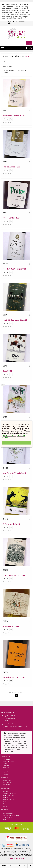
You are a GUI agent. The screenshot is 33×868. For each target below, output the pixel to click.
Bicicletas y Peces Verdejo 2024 (16, 459)
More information (10, 435)
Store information (8, 744)
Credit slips (6, 780)
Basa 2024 (7, 408)
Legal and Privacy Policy (10, 808)
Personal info (7, 774)
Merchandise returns (9, 776)
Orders (5, 778)
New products (7, 789)
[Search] (16, 43)
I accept (16, 443)
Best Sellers (6, 791)
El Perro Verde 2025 (11, 561)
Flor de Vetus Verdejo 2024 (14, 306)
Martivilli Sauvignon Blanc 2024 (16, 357)
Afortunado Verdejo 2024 (14, 153)
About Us (6, 812)
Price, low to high (16, 66)
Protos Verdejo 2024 (12, 255)
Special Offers (7, 787)
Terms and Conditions (9, 810)
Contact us (13, 24)
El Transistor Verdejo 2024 (14, 612)
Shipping (6, 806)
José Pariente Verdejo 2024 (14, 510)
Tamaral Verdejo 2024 (12, 204)
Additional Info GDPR (9, 814)
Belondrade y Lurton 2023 (14, 714)
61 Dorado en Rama (11, 663)
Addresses (6, 782)
